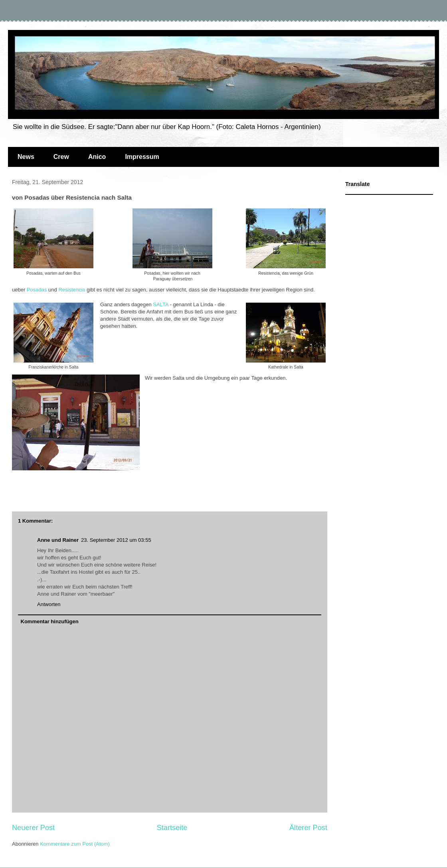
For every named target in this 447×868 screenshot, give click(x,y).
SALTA (161, 304)
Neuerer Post (33, 828)
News (26, 157)
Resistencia (72, 290)
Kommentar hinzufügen (50, 621)
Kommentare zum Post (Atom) (75, 844)
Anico (97, 157)
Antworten (49, 604)
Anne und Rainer (58, 540)
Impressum (142, 157)
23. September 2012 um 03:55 (116, 540)
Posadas (37, 290)
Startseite (172, 828)
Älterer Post (308, 828)
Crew (61, 157)
